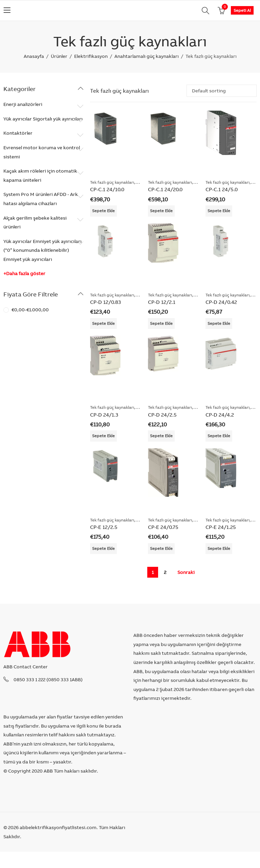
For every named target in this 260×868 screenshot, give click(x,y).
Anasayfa (34, 56)
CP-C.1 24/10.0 (107, 189)
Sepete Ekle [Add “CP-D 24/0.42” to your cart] (219, 323)
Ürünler (59, 56)
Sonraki (186, 572)
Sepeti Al (242, 10)
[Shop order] (222, 91)
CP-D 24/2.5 (162, 415)
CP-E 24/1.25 (221, 527)
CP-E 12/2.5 (104, 527)
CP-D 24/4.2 (220, 415)
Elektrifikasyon (91, 56)
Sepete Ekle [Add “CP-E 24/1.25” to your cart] (219, 548)
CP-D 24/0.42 (221, 302)
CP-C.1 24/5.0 (222, 189)
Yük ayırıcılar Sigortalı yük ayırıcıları (43, 119)
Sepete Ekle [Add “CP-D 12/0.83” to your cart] (103, 323)
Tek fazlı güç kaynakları (112, 182)
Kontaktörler (18, 133)
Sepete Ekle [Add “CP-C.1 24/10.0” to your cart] (103, 211)
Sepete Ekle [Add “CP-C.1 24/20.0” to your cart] (161, 211)
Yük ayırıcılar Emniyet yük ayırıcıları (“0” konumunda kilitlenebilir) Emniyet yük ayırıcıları (42, 250)
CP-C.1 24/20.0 (165, 189)
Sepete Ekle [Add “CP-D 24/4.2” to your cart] (219, 436)
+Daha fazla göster (24, 273)
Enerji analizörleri (23, 104)
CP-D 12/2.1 (162, 302)
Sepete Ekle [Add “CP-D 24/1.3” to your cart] (103, 436)
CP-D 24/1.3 (104, 415)
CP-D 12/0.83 (105, 302)
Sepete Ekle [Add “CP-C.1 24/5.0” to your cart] (219, 211)
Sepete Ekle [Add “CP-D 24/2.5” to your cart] (161, 436)
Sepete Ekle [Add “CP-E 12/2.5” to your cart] (103, 548)
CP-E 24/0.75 (163, 527)
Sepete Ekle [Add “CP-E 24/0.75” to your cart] (161, 548)
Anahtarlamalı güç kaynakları (147, 56)
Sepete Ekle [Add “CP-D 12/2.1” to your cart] (161, 323)
